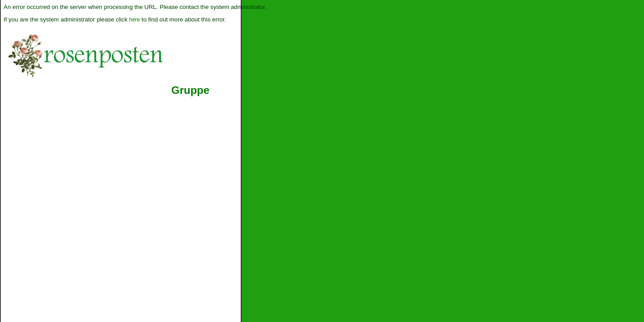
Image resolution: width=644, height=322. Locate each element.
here (135, 20)
